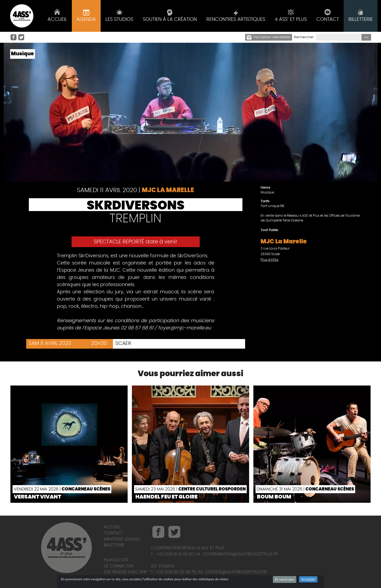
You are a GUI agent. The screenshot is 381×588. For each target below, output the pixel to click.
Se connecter (119, 566)
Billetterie (114, 545)
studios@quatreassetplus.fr (236, 572)
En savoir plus (285, 579)
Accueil (112, 527)
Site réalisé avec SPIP (125, 572)
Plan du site (116, 560)
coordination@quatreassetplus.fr (240, 554)
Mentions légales (122, 539)
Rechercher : (305, 37)
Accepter (308, 579)
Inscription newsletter (269, 37)
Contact (113, 533)
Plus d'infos (269, 260)
